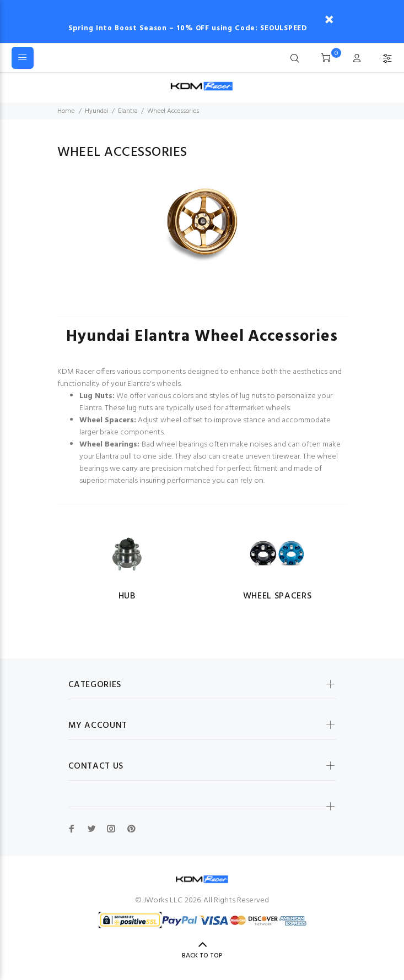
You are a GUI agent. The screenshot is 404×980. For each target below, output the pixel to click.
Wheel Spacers (277, 596)
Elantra (128, 111)
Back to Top (202, 956)
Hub (127, 596)
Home (66, 111)
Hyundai (97, 111)
